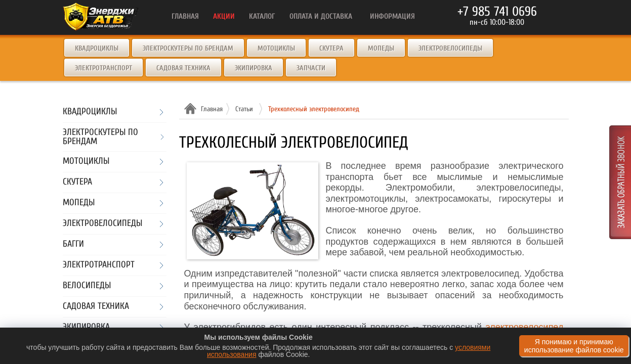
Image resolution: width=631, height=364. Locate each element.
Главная (211, 109)
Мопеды (381, 48)
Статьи (244, 109)
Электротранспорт (103, 68)
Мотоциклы (276, 48)
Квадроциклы (97, 48)
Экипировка (254, 68)
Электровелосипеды (450, 48)
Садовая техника (183, 68)
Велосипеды (87, 286)
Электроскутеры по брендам (188, 48)
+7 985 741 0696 (497, 12)
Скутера (331, 48)
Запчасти (311, 68)
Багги (73, 244)
